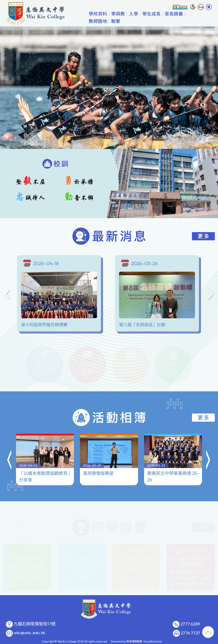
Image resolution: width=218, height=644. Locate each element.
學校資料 (119, 21)
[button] (10, 442)
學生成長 (173, 21)
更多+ (193, 21)
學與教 (139, 21)
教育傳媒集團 (134, 641)
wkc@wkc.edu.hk (29, 633)
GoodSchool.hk (153, 641)
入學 (155, 21)
